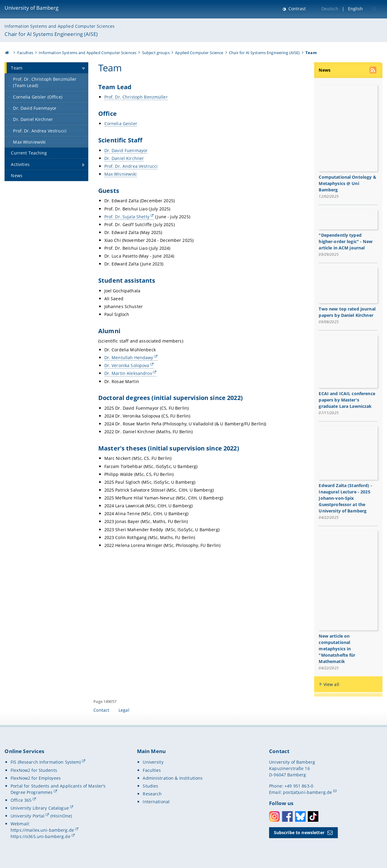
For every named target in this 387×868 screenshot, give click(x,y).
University (153, 763)
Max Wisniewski (121, 174)
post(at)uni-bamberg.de (307, 793)
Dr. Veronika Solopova (127, 365)
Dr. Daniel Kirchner (124, 158)
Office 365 (21, 801)
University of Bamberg (31, 8)
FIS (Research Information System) (46, 763)
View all (331, 685)
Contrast (296, 9)
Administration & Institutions (173, 778)
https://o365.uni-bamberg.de (41, 837)
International (156, 802)
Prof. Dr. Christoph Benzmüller (136, 97)
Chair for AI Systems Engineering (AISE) (51, 34)
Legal (124, 711)
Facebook (287, 817)
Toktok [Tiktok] (313, 817)
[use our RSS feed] (373, 71)
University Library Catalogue (40, 809)
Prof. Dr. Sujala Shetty (127, 217)
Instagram (274, 817)
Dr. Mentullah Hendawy (129, 358)
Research (152, 794)
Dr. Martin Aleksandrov (128, 373)
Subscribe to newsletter (299, 833)
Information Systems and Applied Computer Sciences (60, 26)
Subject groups (156, 53)
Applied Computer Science (199, 53)
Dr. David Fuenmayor (126, 150)
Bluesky (300, 817)
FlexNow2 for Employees (36, 778)
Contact (101, 711)
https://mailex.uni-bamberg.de (42, 831)
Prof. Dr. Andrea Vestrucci (131, 166)
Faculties (25, 53)
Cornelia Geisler (121, 124)
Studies (150, 786)
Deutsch (330, 9)
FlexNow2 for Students (34, 770)
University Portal (28, 816)
